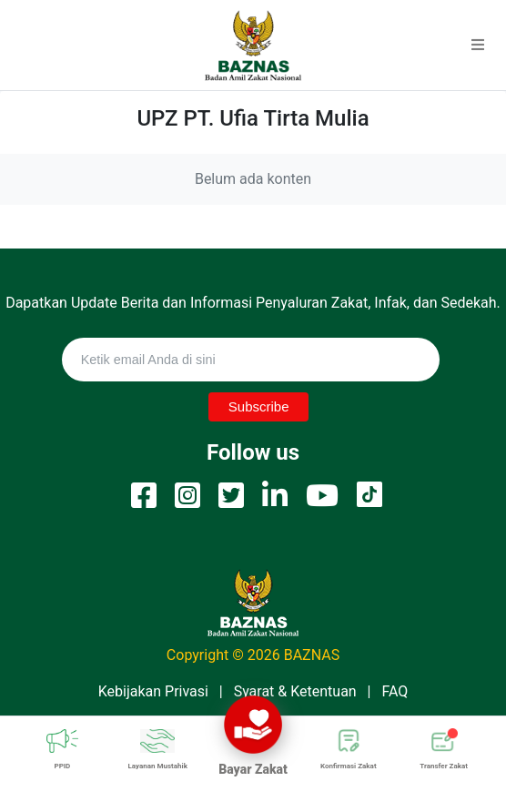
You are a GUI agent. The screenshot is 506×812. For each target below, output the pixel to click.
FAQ (395, 691)
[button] (478, 46)
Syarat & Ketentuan (295, 691)
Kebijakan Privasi (153, 691)
